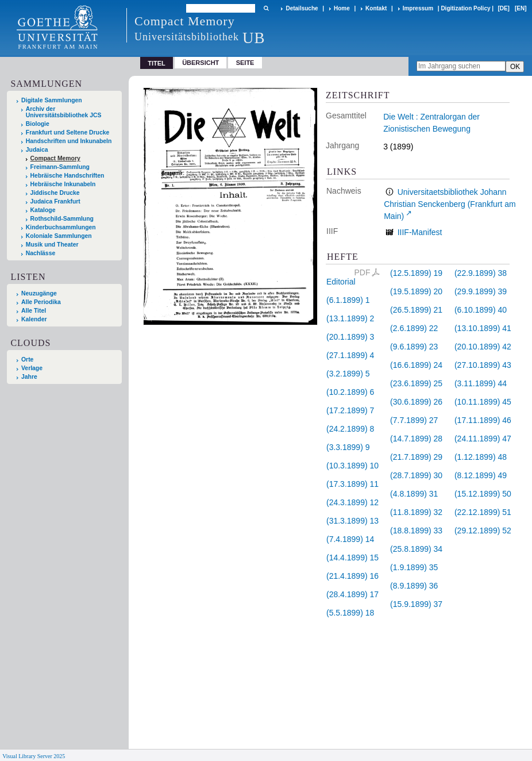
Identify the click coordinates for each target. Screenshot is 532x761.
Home (342, 8)
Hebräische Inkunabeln (63, 184)
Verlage (32, 368)
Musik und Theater (52, 245)
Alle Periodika (41, 302)
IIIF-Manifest (420, 232)
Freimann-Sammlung (60, 167)
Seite (245, 63)
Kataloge (43, 210)
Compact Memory (55, 158)
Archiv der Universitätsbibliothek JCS (64, 112)
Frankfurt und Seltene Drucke (68, 132)
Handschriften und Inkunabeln (69, 141)
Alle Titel (34, 311)
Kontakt (376, 8)
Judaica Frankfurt (55, 201)
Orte (27, 360)
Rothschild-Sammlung (62, 219)
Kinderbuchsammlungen (61, 227)
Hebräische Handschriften (68, 176)
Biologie (38, 124)
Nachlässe (41, 253)
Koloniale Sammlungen (59, 236)
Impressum (418, 8)
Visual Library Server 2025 (34, 756)
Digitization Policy (465, 8)
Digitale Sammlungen (52, 100)
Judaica (37, 150)
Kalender (34, 319)
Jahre (29, 377)
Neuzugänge (39, 293)
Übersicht (201, 63)
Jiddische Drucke (55, 193)
